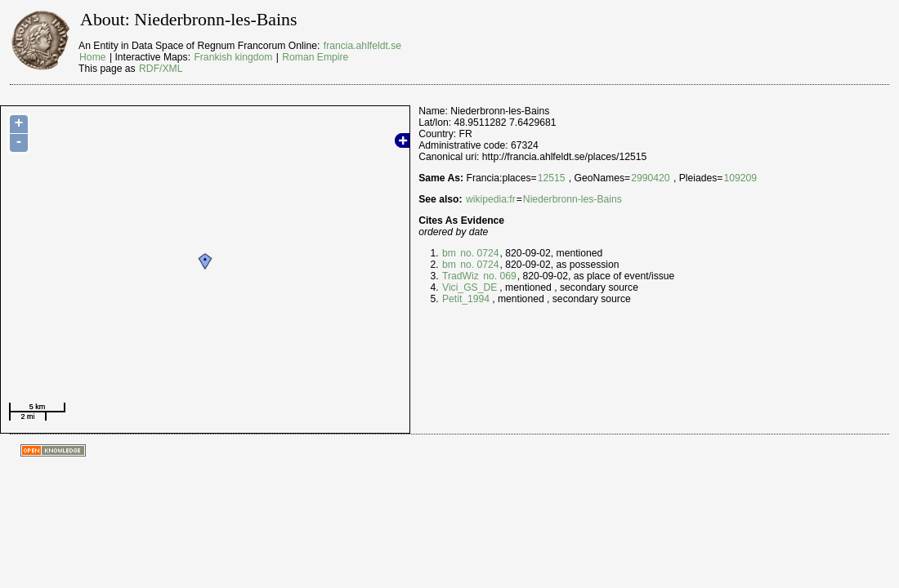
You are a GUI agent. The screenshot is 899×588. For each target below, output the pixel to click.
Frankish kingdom (233, 57)
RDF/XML (161, 69)
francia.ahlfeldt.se (362, 46)
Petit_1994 (466, 299)
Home (92, 57)
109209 (740, 178)
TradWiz (461, 276)
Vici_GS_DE (470, 287)
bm (449, 253)
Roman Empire (315, 57)
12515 (552, 178)
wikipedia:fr (491, 199)
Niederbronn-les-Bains (572, 199)
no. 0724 (479, 253)
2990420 (650, 178)
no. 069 (499, 276)
